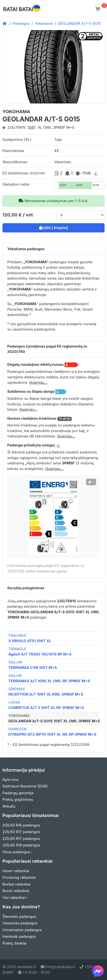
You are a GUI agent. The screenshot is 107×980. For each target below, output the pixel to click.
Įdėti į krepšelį (53, 228)
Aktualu (9, 806)
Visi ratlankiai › (15, 898)
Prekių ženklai (14, 943)
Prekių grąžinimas (18, 799)
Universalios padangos (22, 930)
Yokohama (44, 23)
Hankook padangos (19, 936)
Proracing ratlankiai (19, 877)
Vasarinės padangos (20, 923)
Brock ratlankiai (16, 891)
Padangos (21, 23)
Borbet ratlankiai (17, 884)
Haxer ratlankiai (16, 871)
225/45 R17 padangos (21, 839)
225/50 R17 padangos (21, 832)
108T (32, 127)
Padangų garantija (18, 793)
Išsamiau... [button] (38, 382)
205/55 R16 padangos (21, 825)
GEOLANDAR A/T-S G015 (79, 23)
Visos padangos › (17, 852)
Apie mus (10, 780)
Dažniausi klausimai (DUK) (25, 786)
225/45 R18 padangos (21, 845)
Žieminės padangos (19, 916)
